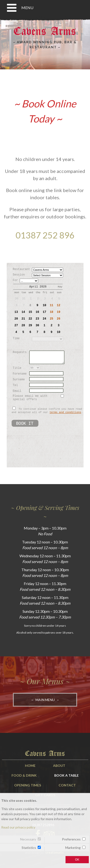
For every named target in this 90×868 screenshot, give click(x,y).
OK (77, 860)
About (59, 766)
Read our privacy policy (18, 827)
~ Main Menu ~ (45, 700)
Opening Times (28, 785)
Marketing (73, 848)
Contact (67, 785)
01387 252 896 (45, 235)
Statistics (29, 848)
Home (30, 766)
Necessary (28, 839)
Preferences (71, 839)
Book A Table (66, 775)
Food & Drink (24, 775)
